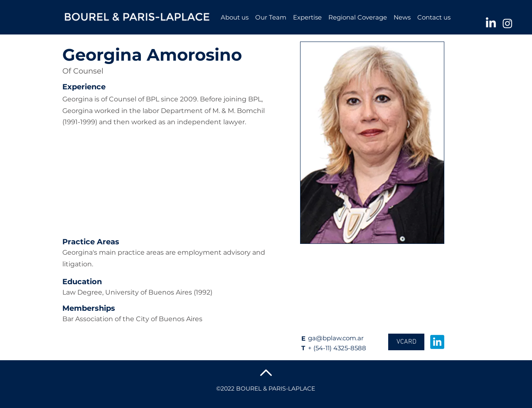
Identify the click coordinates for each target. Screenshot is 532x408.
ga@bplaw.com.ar (336, 338)
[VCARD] (406, 342)
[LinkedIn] (491, 23)
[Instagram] (507, 23)
